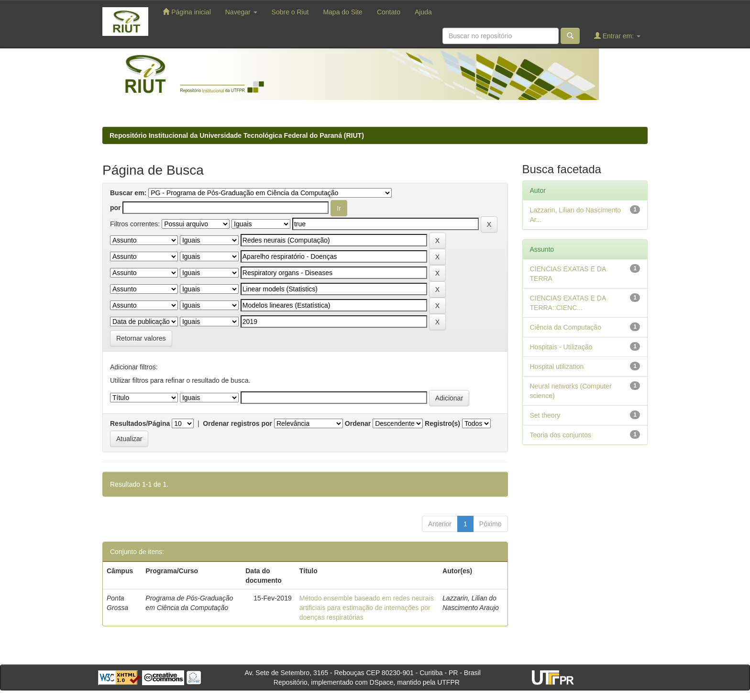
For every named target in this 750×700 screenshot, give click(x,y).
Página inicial (187, 12)
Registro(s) (442, 423)
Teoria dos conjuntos (561, 435)
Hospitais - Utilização (561, 347)
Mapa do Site (343, 12)
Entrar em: (617, 36)
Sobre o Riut (290, 12)
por (116, 208)
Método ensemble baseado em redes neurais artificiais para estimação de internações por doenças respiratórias (367, 608)
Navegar (241, 12)
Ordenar (358, 423)
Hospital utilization (557, 367)
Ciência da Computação (566, 327)
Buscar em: (128, 193)
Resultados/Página (140, 423)
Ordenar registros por (237, 423)
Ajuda (423, 12)
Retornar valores (141, 338)
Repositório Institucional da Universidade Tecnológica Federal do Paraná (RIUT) (237, 135)
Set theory (545, 415)
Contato (389, 12)
